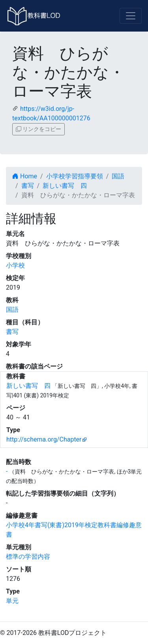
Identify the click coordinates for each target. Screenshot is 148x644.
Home (25, 176)
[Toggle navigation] (131, 16)
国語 (118, 176)
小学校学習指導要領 (75, 176)
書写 (28, 186)
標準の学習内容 (28, 557)
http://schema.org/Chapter (44, 439)
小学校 (15, 265)
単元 (12, 601)
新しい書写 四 (65, 186)
